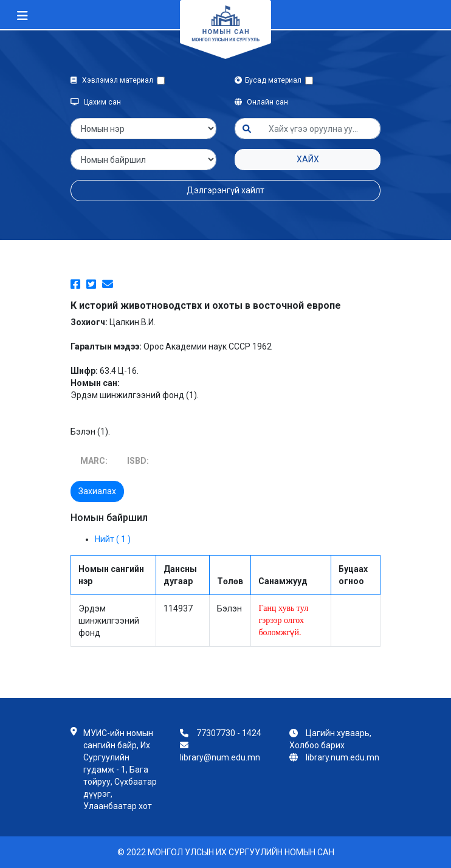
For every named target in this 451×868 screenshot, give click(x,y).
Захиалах (97, 491)
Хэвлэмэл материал (114, 80)
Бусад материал (270, 80)
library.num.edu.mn (343, 757)
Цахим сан (96, 102)
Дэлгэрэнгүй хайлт (225, 190)
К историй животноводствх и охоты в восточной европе (206, 305)
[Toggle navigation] (22, 16)
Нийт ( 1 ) (113, 539)
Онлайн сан (261, 102)
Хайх (308, 159)
